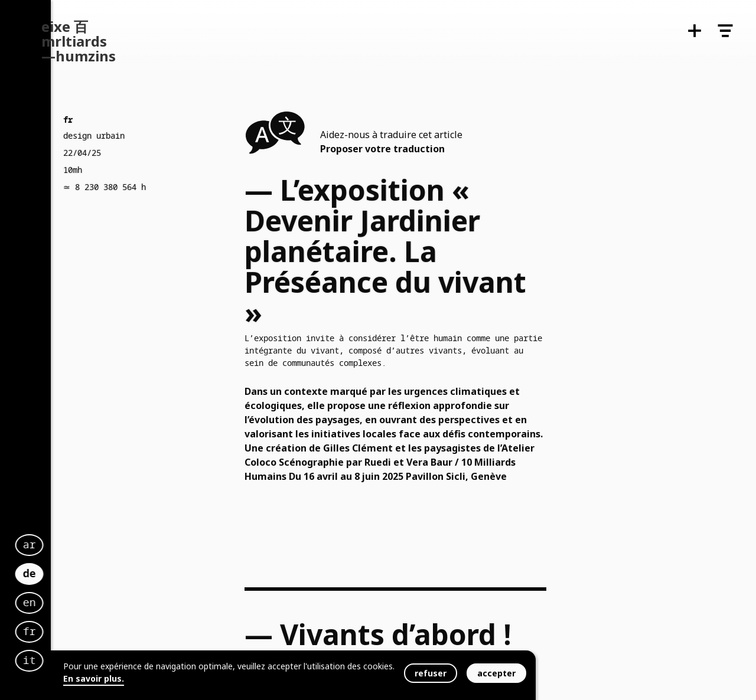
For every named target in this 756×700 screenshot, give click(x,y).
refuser (431, 673)
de (189, 560)
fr (189, 620)
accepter (496, 673)
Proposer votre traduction (382, 149)
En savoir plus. (94, 678)
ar (189, 534)
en (189, 591)
